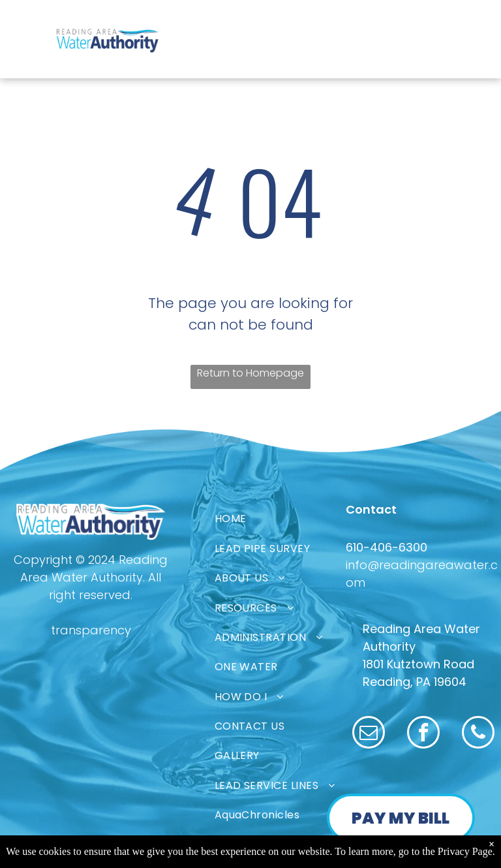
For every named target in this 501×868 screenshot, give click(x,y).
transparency (91, 630)
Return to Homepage (250, 373)
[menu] (29, 25)
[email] (369, 734)
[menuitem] (292, 519)
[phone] (478, 734)
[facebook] (423, 734)
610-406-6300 (387, 547)
